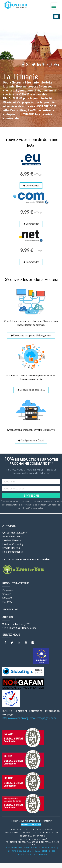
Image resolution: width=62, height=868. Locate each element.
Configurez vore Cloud (31, 440)
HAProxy (7, 602)
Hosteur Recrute (12, 540)
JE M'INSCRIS (31, 495)
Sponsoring (10, 609)
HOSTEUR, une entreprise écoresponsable (26, 559)
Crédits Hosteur (11, 548)
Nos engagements (13, 552)
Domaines (8, 590)
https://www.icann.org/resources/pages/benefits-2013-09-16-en (31, 718)
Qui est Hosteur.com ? (15, 533)
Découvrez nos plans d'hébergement (31, 335)
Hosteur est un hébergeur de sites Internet (31, 821)
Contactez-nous (46, 829)
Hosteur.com (12, 833)
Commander (31, 186)
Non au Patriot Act (50, 833)
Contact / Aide (15, 829)
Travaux (26, 833)
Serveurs (7, 598)
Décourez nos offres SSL (31, 390)
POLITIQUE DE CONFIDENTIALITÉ (32, 839)
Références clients (13, 536)
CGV (35, 833)
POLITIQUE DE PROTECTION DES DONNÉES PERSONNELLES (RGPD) (32, 843)
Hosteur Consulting (13, 544)
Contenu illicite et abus (32, 836)
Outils (30, 829)
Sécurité (7, 594)
